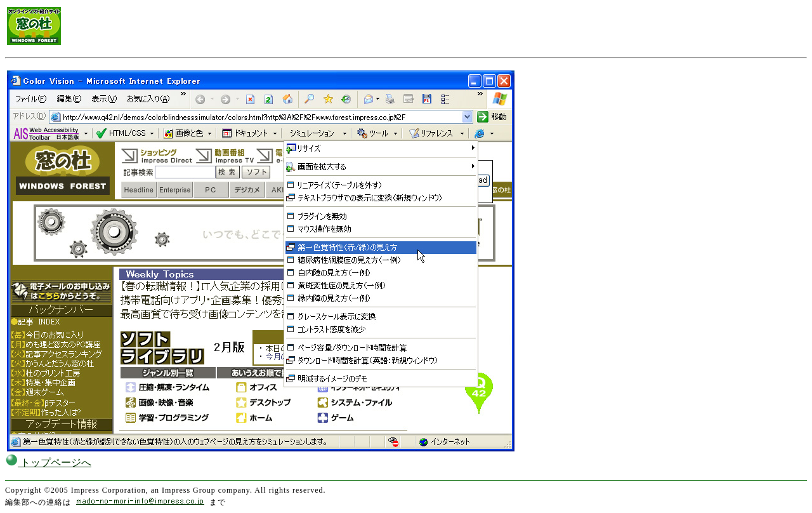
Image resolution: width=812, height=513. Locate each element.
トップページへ (48, 463)
